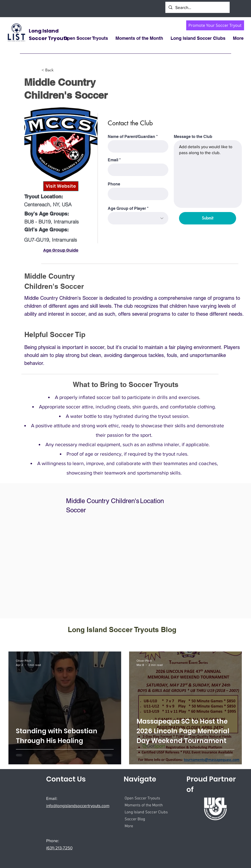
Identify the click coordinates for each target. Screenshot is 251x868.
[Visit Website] (61, 186)
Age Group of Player (127, 209)
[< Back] (58, 70)
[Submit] (208, 218)
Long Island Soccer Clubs (146, 812)
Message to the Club (193, 137)
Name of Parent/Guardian (131, 137)
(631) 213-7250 (59, 848)
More (129, 826)
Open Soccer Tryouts (142, 798)
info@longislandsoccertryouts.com (78, 805)
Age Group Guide (61, 250)
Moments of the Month (144, 805)
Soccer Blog (135, 819)
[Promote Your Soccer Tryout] (215, 25)
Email (113, 160)
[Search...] (197, 7)
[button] (139, 38)
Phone (114, 184)
